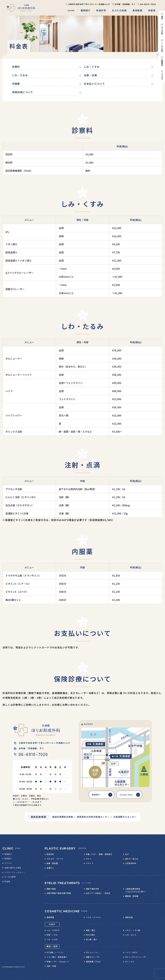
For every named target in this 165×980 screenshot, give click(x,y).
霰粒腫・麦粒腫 (132, 896)
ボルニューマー (92, 952)
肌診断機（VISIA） (94, 962)
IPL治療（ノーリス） (56, 952)
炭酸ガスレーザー (93, 957)
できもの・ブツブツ (55, 859)
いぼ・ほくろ (131, 935)
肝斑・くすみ (52, 935)
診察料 (16, 67)
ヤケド (89, 859)
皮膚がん (50, 868)
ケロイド (90, 863)
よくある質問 (10, 877)
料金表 (152, 10)
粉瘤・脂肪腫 (52, 863)
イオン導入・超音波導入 (57, 957)
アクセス (8, 863)
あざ (127, 854)
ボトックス (130, 962)
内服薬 (16, 84)
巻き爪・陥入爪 (132, 859)
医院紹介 (96, 795)
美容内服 (129, 917)
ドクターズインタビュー (15, 872)
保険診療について (23, 92)
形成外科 (50, 854)
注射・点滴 (90, 75)
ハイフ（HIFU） (132, 952)
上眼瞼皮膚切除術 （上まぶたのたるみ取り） (135, 890)
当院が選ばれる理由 (13, 868)
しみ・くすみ (92, 67)
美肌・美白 (91, 930)
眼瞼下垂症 (51, 889)
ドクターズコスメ (93, 917)
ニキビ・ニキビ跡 (133, 930)
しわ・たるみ (20, 75)
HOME (71, 10)
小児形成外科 (131, 863)
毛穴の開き (91, 935)
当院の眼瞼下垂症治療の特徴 (59, 893)
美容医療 (50, 917)
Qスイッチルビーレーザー (136, 957)
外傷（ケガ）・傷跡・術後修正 (99, 854)
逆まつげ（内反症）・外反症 (98, 893)
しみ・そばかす (53, 930)
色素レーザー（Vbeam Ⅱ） (58, 962)
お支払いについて (94, 84)
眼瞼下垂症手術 (92, 889)
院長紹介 (8, 854)
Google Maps (126, 795)
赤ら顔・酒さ (92, 939)
